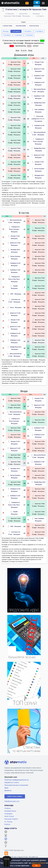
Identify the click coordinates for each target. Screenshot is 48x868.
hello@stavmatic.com (12, 801)
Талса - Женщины (14, 307)
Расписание (21, 26)
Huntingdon (8, 814)
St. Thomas (8, 822)
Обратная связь (15, 796)
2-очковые (18, 35)
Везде (30, 50)
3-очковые (29, 35)
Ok (36, 866)
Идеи (6, 788)
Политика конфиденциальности (16, 780)
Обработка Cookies (12, 782)
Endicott (7, 824)
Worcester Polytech (11, 819)
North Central (9, 816)
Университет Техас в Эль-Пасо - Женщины (14, 279)
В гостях (24, 50)
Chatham (8, 808)
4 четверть (7, 35)
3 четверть (39, 31)
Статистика (7, 26)
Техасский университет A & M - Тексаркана (38, 119)
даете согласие (38, 863)
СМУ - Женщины (14, 294)
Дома (17, 50)
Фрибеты (8, 790)
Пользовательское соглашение (16, 785)
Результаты (34, 26)
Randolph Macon (10, 811)
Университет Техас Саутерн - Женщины (38, 141)
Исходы (6, 31)
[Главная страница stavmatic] (10, 3)
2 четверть (27, 31)
